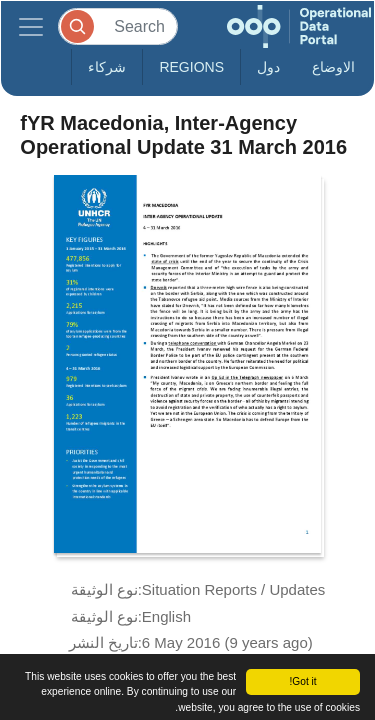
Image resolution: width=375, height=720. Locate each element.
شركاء (107, 67)
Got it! (302, 681)
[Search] (118, 26)
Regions (191, 67)
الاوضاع (333, 67)
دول (268, 67)
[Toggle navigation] (31, 26)
